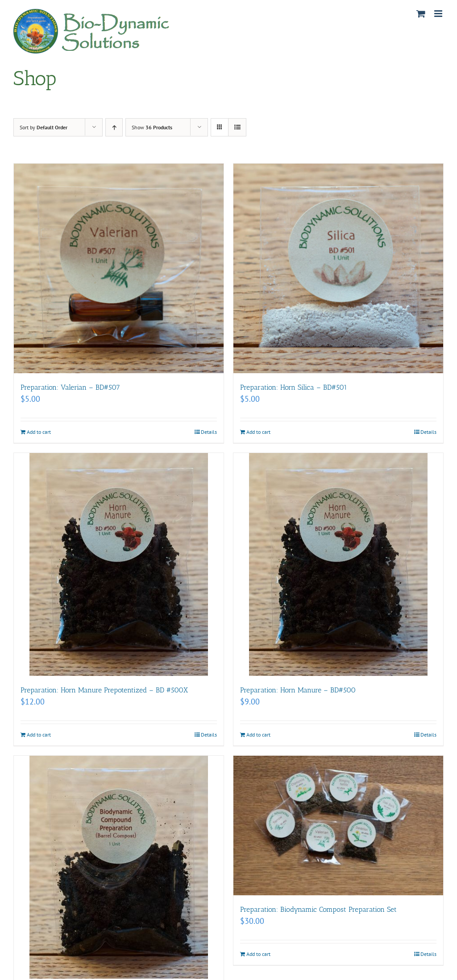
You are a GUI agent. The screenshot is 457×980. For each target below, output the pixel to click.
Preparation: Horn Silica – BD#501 (294, 387)
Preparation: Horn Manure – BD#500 (298, 690)
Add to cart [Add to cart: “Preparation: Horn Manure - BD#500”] (258, 735)
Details (209, 432)
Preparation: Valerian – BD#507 (70, 387)
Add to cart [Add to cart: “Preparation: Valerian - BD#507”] (39, 432)
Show (152, 127)
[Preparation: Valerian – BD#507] (119, 268)
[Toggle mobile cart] (421, 14)
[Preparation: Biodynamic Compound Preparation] (119, 867)
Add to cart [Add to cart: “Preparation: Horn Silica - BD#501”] (258, 432)
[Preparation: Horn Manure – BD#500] (338, 564)
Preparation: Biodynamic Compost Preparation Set (318, 909)
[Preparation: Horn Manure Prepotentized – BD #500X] (119, 564)
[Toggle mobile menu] (439, 14)
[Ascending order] (114, 127)
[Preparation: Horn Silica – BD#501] (338, 268)
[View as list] (237, 127)
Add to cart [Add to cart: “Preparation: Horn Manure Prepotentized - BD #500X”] (39, 735)
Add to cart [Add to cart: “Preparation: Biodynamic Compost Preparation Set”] (258, 954)
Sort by (44, 127)
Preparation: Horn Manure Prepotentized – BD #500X (104, 690)
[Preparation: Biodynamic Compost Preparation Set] (338, 826)
